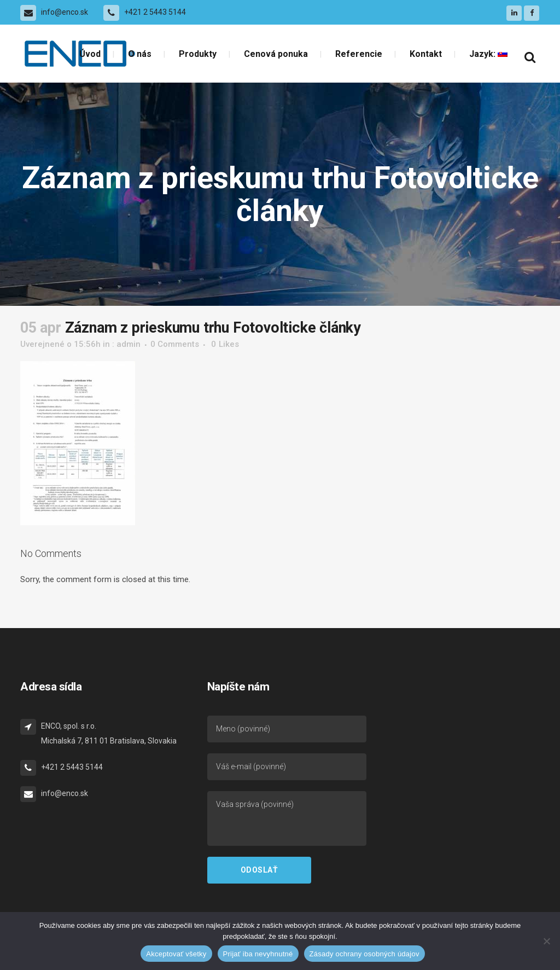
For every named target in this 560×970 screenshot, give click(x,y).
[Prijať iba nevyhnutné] (546, 941)
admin (129, 344)
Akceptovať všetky (176, 954)
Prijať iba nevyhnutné (258, 954)
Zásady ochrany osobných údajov (364, 954)
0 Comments (175, 344)
